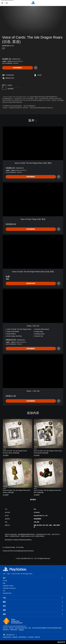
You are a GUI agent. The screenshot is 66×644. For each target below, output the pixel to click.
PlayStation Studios (8, 586)
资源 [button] (33, 610)
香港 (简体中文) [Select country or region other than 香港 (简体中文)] (10, 635)
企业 (4, 591)
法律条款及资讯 (7, 637)
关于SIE (5, 581)
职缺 (4, 583)
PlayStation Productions (9, 588)
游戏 (8, 574)
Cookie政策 (31, 637)
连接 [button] (33, 614)
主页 (4, 574)
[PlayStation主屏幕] (33, 3)
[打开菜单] (2, 3)
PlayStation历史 (7, 593)
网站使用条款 (23, 637)
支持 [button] (33, 606)
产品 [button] (33, 598)
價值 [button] (33, 602)
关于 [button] (33, 578)
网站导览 (38, 637)
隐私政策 (15, 637)
